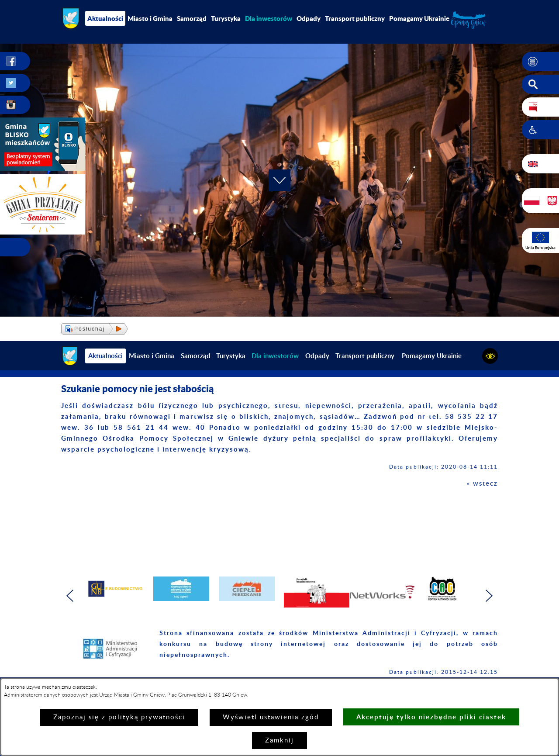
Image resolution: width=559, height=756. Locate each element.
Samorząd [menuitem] (192, 18)
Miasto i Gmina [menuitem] (150, 18)
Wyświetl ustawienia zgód (271, 717)
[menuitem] (269, 18)
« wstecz (482, 484)
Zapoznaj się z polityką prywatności (119, 717)
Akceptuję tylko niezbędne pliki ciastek (431, 717)
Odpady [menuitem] (309, 18)
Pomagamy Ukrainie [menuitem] (419, 18)
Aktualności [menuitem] (105, 18)
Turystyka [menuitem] (226, 18)
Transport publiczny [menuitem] (355, 18)
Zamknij (279, 740)
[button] (540, 62)
